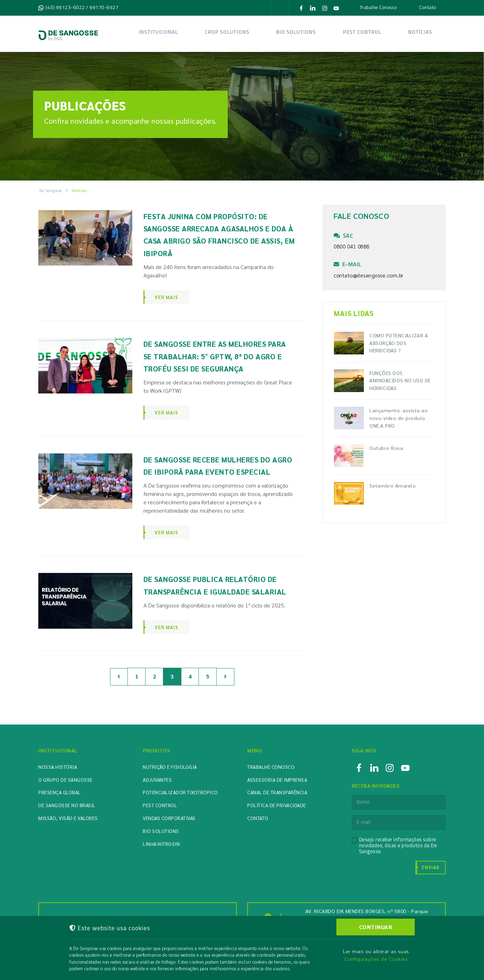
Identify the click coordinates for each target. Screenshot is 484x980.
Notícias (420, 33)
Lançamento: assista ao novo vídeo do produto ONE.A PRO (399, 418)
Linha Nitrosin (161, 844)
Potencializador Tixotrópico (180, 792)
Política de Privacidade (277, 805)
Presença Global (60, 792)
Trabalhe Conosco (378, 7)
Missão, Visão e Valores (68, 818)
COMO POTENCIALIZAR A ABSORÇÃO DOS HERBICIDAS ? (399, 343)
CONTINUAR (376, 927)
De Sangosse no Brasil (67, 805)
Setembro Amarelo (393, 485)
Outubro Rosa (386, 448)
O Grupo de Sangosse (65, 780)
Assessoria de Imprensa (277, 780)
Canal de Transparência (277, 792)
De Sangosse (51, 190)
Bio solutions (296, 33)
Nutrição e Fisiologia (170, 767)
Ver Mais (166, 297)
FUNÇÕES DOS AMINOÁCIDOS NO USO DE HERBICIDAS (400, 380)
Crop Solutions (227, 33)
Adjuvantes (157, 780)
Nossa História (58, 767)
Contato (428, 7)
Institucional (158, 33)
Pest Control (362, 33)
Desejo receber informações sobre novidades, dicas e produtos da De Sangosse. (398, 846)
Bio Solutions (161, 831)
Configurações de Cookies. (377, 959)
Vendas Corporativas (169, 818)
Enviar (431, 867)
